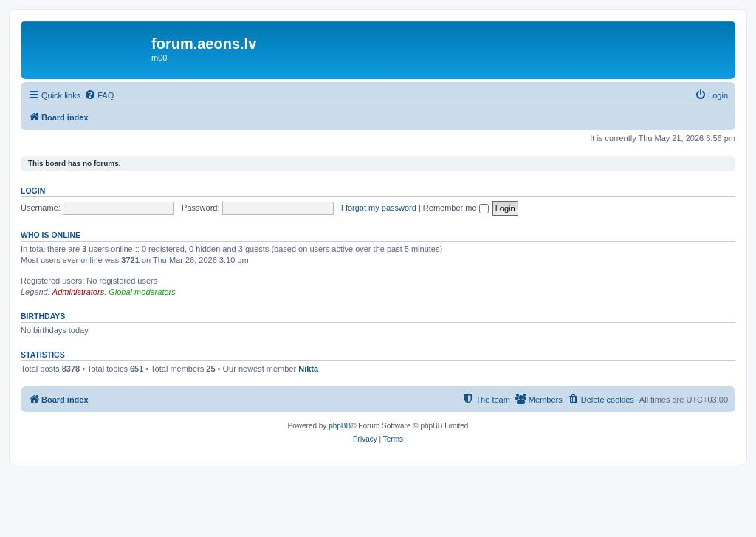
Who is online (51, 235)
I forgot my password (379, 208)
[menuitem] (99, 95)
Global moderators (142, 292)
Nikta (308, 369)
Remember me (456, 208)
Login (33, 191)
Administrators (78, 292)
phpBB (340, 426)
